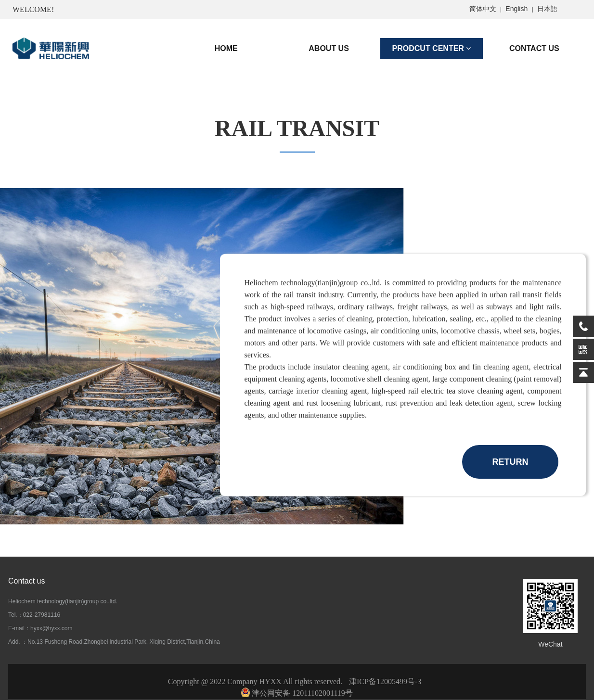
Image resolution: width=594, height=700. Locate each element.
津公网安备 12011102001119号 (297, 693)
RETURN (510, 462)
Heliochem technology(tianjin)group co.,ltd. (63, 601)
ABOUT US (329, 48)
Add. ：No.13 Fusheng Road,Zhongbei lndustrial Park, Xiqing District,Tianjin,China (114, 642)
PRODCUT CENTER (432, 48)
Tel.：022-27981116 (34, 615)
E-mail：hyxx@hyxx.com (40, 628)
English (517, 9)
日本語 (547, 9)
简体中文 (483, 9)
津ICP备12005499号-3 (385, 681)
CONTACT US (534, 48)
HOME (226, 48)
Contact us (26, 581)
